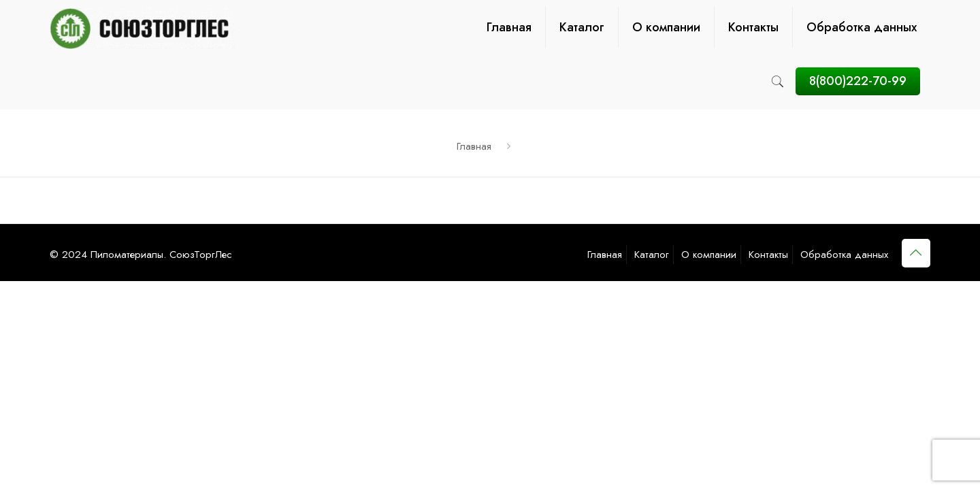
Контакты (768, 255)
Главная (474, 146)
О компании (709, 255)
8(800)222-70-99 (858, 81)
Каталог (652, 255)
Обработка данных (844, 255)
